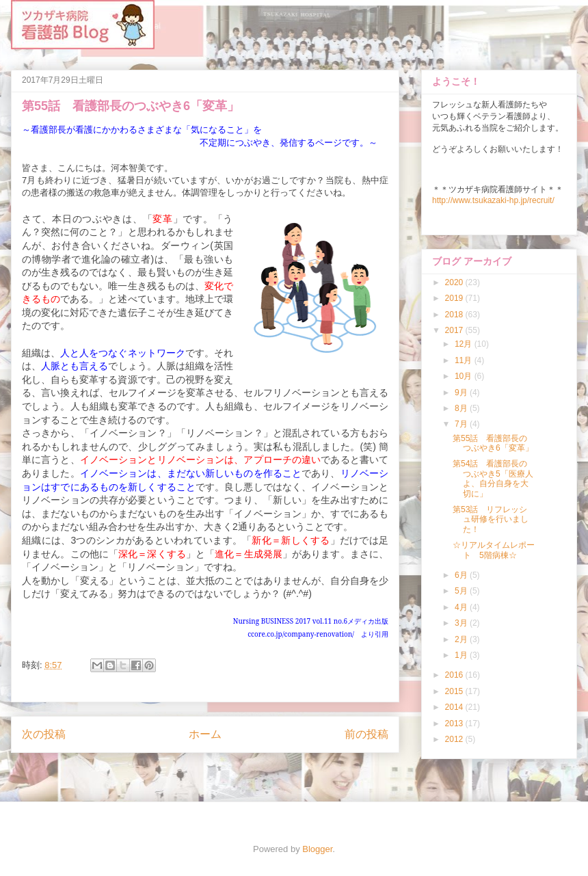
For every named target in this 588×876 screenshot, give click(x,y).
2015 (455, 691)
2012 (455, 739)
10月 (465, 376)
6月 (462, 575)
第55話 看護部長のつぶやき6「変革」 (493, 443)
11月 (465, 360)
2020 (455, 282)
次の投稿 (44, 734)
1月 (462, 655)
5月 (462, 591)
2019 (455, 298)
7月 (462, 424)
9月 (462, 393)
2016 (455, 675)
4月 (462, 607)
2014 (455, 707)
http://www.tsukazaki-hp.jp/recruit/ (493, 200)
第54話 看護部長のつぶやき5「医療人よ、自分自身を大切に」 (493, 478)
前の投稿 (366, 734)
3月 (462, 623)
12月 (465, 344)
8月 (462, 408)
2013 (455, 724)
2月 (462, 639)
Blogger (317, 849)
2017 (455, 330)
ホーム (205, 734)
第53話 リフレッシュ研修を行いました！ (491, 519)
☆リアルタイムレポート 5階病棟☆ (494, 550)
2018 (455, 315)
